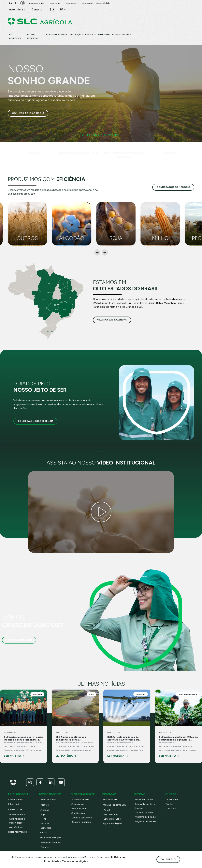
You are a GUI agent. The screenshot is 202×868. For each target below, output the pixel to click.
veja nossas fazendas (112, 320)
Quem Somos (15, 800)
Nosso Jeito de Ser (144, 800)
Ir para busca (70, 3)
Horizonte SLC (110, 800)
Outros (44, 832)
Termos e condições (75, 861)
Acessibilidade (103, 3)
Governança (78, 804)
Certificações (78, 813)
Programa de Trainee (145, 821)
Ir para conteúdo (36, 3)
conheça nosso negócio (173, 187)
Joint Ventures (16, 827)
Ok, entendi (168, 859)
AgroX (107, 810)
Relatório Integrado (81, 822)
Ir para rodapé (86, 3)
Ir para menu (54, 3)
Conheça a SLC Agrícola (28, 113)
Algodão (45, 810)
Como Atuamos (48, 800)
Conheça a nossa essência (36, 421)
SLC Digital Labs (112, 819)
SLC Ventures (111, 814)
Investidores (172, 800)
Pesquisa (45, 847)
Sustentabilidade (80, 800)
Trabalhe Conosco (19, 640)
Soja (43, 814)
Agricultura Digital (112, 823)
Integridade (14, 804)
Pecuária (45, 823)
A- (16, 3)
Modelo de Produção (51, 843)
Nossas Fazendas (18, 814)
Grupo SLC (172, 809)
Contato (170, 804)
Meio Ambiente (79, 809)
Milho (43, 819)
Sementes (46, 828)
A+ (11, 3)
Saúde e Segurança (82, 818)
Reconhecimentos (17, 832)
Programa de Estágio (145, 817)
